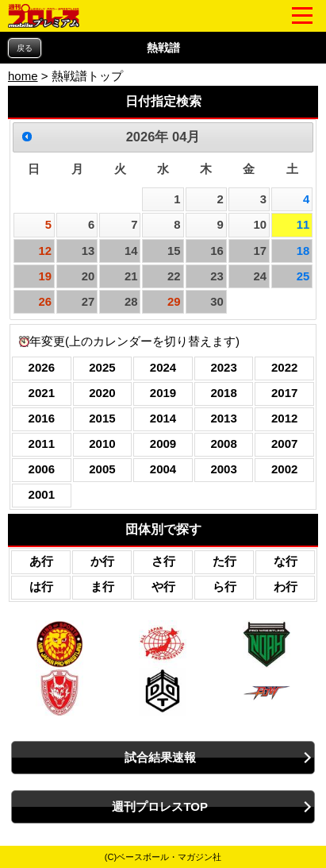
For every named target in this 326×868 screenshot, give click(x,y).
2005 (102, 469)
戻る (25, 48)
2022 (284, 367)
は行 (41, 586)
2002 (284, 469)
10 (260, 225)
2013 (223, 418)
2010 (102, 444)
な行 (286, 561)
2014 (163, 418)
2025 (102, 367)
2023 (223, 367)
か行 (102, 561)
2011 (42, 444)
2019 (163, 393)
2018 (223, 393)
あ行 (41, 561)
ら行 (224, 586)
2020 (102, 393)
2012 (284, 418)
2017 (284, 393)
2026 (42, 367)
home (23, 76)
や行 (163, 586)
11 (303, 225)
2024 (163, 367)
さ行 (163, 561)
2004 (163, 469)
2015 (102, 418)
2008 (223, 444)
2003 (223, 469)
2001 (42, 494)
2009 (163, 444)
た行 (224, 561)
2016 (42, 418)
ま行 (102, 586)
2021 (42, 393)
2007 (284, 444)
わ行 (286, 586)
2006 (42, 469)
